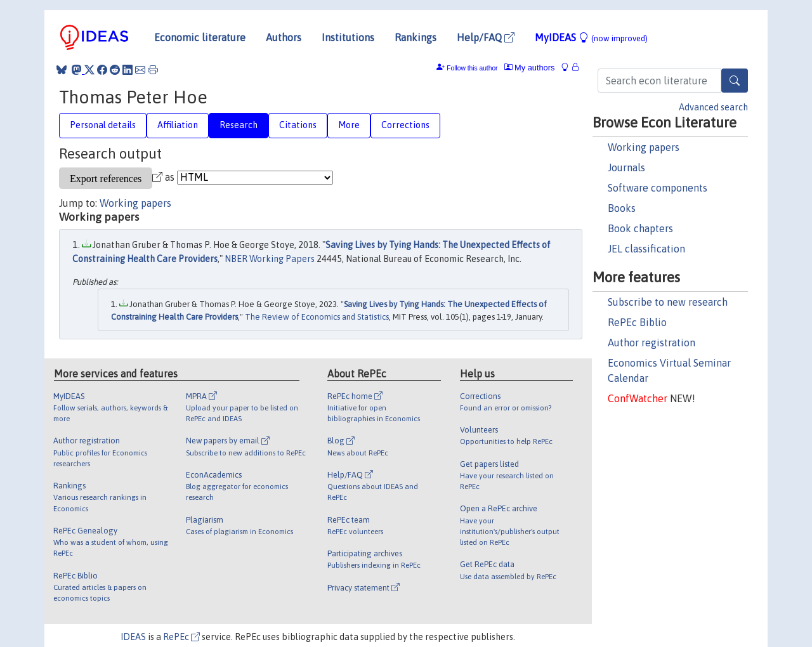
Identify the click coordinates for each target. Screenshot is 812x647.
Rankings (416, 37)
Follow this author (472, 68)
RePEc (181, 637)
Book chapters (640, 228)
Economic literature (200, 37)
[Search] (735, 81)
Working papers (644, 147)
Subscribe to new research (668, 302)
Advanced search (713, 107)
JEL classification (646, 249)
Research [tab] (239, 125)
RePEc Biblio (637, 322)
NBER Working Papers (270, 259)
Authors (284, 37)
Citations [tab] (298, 125)
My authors (530, 68)
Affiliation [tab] (178, 125)
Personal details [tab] (103, 125)
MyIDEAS (591, 37)
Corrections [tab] (405, 125)
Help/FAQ (486, 37)
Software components (658, 188)
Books (622, 208)
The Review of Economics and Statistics (317, 317)
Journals (626, 167)
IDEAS (133, 637)
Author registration (652, 343)
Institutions (348, 37)
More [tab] (349, 125)
